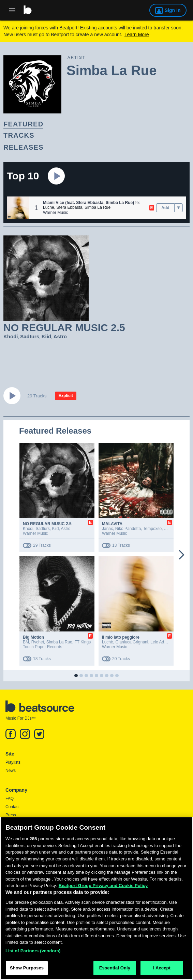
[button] (18, 208)
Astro (60, 336)
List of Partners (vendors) (33, 953)
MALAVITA (112, 524)
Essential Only (115, 970)
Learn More (137, 35)
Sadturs (30, 336)
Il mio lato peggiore (121, 637)
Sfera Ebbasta (69, 207)
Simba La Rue (98, 207)
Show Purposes (27, 970)
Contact (12, 807)
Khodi (11, 336)
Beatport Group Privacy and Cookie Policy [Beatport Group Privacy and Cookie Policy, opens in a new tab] (103, 888)
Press (11, 815)
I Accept (162, 970)
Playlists (13, 762)
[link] (91, 124)
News (11, 771)
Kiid (46, 336)
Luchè (49, 207)
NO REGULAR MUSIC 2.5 (47, 524)
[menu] (179, 208)
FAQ (10, 799)
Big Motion (33, 637)
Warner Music (56, 213)
